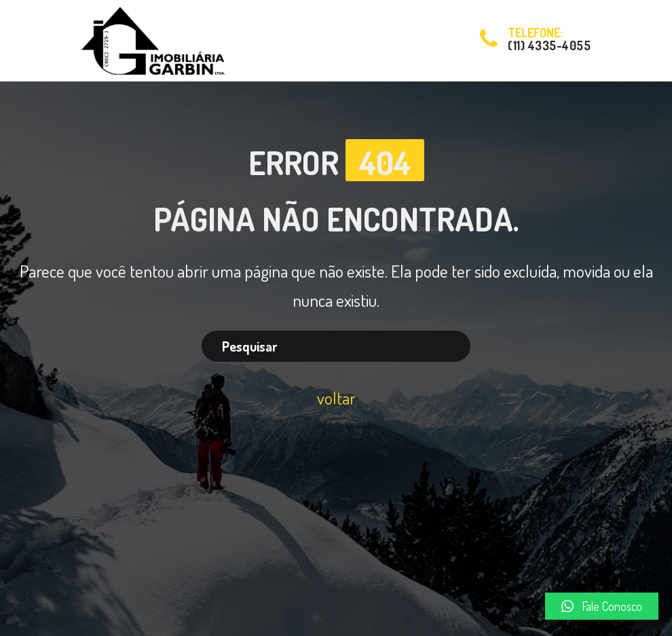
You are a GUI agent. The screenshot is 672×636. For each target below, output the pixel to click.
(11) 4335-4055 (549, 45)
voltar (336, 398)
